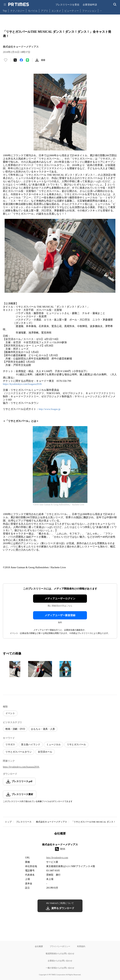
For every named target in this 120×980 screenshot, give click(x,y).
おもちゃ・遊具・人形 (43, 729)
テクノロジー (17, 11)
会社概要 (39, 946)
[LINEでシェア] (27, 60)
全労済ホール (45, 752)
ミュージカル (54, 745)
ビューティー (72, 11)
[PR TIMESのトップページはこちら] (19, 4)
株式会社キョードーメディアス (51, 822)
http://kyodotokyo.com (57, 858)
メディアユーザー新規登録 (60, 615)
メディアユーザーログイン (60, 599)
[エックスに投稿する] (15, 60)
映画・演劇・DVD (15, 729)
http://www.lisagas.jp (50, 409)
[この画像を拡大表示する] (15, 669)
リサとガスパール (76, 745)
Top (5, 11)
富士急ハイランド (31, 745)
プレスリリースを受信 (67, 5)
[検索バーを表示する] (115, 5)
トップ (8, 822)
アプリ (44, 11)
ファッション (89, 11)
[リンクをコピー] (43, 60)
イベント (10, 713)
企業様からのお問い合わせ (60, 961)
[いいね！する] (6, 60)
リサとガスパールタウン (19, 752)
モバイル (33, 11)
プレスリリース (24, 822)
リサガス (10, 745)
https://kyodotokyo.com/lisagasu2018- (22, 384)
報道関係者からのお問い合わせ (60, 953)
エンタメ (56, 11)
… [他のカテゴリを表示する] (101, 10)
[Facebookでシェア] (21, 60)
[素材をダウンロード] (37, 60)
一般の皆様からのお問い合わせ (60, 968)
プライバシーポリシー (60, 946)
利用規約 (81, 946)
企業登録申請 (90, 5)
